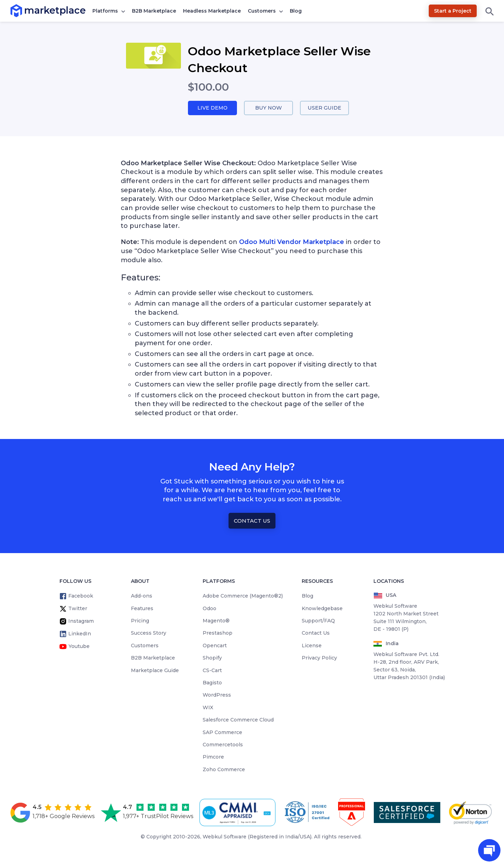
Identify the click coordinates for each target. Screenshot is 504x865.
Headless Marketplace (212, 11)
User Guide (325, 108)
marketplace (24, 10)
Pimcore (213, 757)
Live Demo (212, 108)
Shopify (212, 658)
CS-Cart (212, 670)
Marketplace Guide (155, 670)
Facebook (81, 596)
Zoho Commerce (224, 769)
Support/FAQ (318, 621)
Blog (296, 11)
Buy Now (268, 108)
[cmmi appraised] (239, 812)
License (312, 646)
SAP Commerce (222, 732)
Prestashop (218, 633)
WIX (208, 707)
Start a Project (453, 11)
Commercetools (223, 745)
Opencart (215, 646)
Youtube (79, 647)
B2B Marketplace (154, 11)
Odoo (209, 608)
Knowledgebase (322, 608)
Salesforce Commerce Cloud (238, 720)
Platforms (105, 11)
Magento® (216, 621)
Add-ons (142, 596)
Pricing (140, 621)
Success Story (149, 633)
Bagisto (212, 683)
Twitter (78, 609)
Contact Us (252, 521)
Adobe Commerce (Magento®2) (243, 596)
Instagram (81, 621)
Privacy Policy (319, 658)
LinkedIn (80, 634)
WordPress (217, 695)
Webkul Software (225, 837)
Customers (262, 11)
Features (142, 608)
